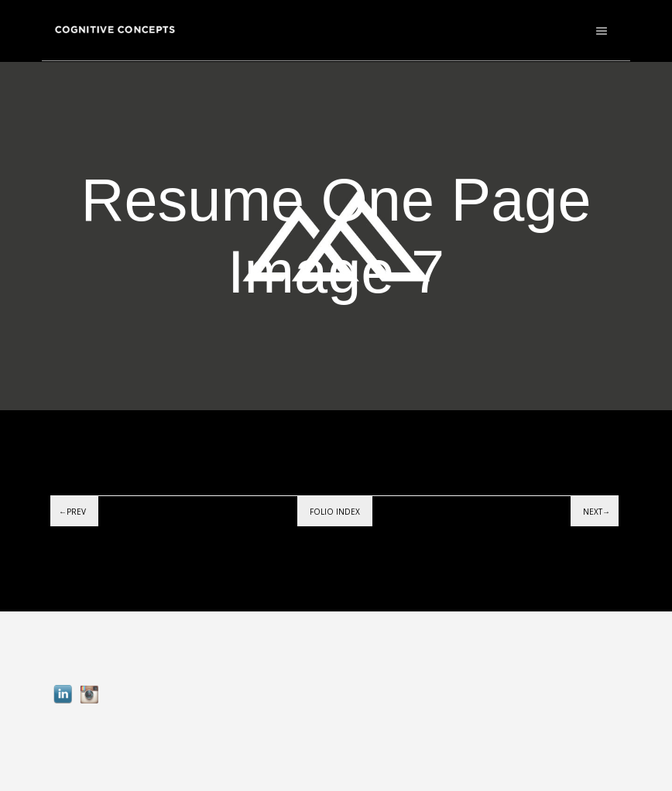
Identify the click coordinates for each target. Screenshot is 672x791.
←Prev (72, 512)
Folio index (335, 512)
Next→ (597, 512)
